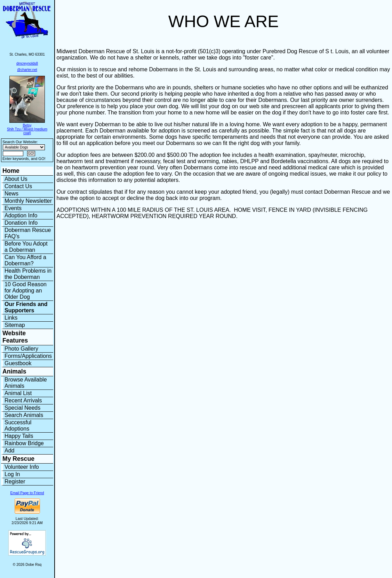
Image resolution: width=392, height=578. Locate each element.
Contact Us (18, 186)
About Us (16, 179)
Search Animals (24, 415)
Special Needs (22, 408)
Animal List (18, 393)
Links (11, 318)
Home (11, 171)
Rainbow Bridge (24, 443)
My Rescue (18, 459)
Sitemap (15, 325)
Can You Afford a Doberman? (25, 260)
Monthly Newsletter (28, 201)
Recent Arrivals (23, 400)
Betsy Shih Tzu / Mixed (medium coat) (27, 129)
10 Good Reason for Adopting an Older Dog (26, 291)
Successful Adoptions (18, 426)
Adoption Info (21, 215)
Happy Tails (19, 436)
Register (15, 481)
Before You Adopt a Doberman (26, 247)
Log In (12, 474)
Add (9, 451)
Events (13, 208)
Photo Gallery (21, 349)
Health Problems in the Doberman (28, 274)
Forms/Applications (28, 356)
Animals (14, 371)
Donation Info (21, 223)
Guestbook (18, 363)
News (11, 194)
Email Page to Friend (27, 493)
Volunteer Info (22, 467)
